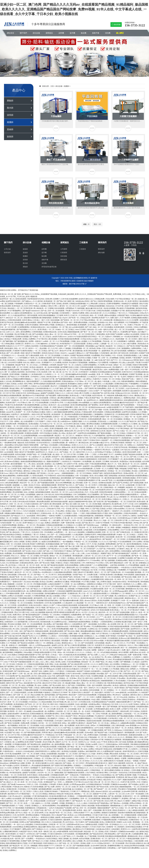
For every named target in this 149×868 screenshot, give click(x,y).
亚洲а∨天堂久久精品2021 (106, 348)
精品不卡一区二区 (30, 718)
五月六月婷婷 (75, 657)
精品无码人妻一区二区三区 (39, 650)
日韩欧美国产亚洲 (49, 304)
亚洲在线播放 (34, 424)
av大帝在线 (8, 659)
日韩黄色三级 (101, 683)
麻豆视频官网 (41, 610)
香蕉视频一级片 (67, 641)
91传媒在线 (68, 655)
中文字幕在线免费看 (64, 730)
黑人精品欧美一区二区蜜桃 (43, 308)
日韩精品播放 (9, 344)
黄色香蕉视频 (72, 325)
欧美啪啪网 (82, 325)
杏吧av (93, 725)
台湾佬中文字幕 (127, 709)
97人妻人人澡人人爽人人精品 (44, 662)
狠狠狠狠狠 (99, 516)
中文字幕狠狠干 (114, 459)
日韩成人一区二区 (93, 652)
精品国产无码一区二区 (66, 365)
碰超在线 (21, 443)
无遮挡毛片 (97, 379)
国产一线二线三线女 (109, 518)
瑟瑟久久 (134, 612)
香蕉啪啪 (117, 337)
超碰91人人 (40, 803)
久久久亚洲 (65, 638)
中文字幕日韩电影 (123, 428)
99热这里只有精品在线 (119, 655)
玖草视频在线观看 (134, 539)
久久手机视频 (11, 643)
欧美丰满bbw (27, 320)
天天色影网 (10, 676)
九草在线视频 (100, 643)
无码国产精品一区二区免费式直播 (39, 454)
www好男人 (10, 412)
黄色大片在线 (86, 676)
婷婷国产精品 (31, 848)
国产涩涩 (107, 360)
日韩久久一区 (128, 499)
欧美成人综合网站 (47, 582)
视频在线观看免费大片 (125, 702)
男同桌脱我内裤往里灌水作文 (97, 763)
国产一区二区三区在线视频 (14, 325)
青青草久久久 (30, 344)
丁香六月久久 (122, 313)
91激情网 (124, 332)
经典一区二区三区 (71, 428)
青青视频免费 (78, 556)
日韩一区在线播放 (82, 476)
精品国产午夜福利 (84, 671)
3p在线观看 (31, 516)
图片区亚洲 (107, 810)
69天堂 (41, 723)
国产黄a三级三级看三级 (66, 301)
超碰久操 (40, 494)
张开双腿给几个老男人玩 (29, 358)
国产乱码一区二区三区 (23, 681)
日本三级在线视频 (53, 320)
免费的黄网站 (137, 348)
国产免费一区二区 (36, 638)
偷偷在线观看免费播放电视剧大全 (33, 461)
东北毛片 (109, 619)
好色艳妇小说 (103, 322)
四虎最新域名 (127, 438)
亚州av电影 (19, 445)
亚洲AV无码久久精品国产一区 (101, 440)
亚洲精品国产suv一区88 (53, 782)
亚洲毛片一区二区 (60, 417)
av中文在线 (99, 728)
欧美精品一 (139, 459)
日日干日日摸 (126, 530)
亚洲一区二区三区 (81, 407)
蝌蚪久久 (68, 624)
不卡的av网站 (95, 560)
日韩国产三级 (61, 650)
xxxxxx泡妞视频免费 (46, 436)
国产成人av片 (54, 351)
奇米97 (27, 768)
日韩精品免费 (100, 299)
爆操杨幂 (48, 836)
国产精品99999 (62, 695)
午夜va (59, 605)
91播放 (83, 424)
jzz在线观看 (9, 452)
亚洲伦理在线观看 (106, 492)
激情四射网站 (34, 777)
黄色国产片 (56, 457)
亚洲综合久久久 (11, 509)
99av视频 (35, 582)
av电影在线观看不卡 (114, 407)
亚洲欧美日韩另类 (141, 532)
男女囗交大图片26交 (22, 612)
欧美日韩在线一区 (99, 395)
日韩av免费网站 (114, 530)
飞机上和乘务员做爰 (104, 582)
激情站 (134, 516)
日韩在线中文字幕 (54, 509)
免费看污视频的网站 (104, 697)
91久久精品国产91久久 (105, 688)
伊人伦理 (13, 502)
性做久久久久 (60, 393)
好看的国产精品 (124, 315)
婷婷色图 (47, 740)
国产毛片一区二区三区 (132, 671)
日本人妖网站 (138, 542)
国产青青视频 (112, 707)
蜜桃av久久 (81, 353)
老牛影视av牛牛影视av (104, 452)
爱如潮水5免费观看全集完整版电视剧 (38, 318)
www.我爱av (12, 655)
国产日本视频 (41, 834)
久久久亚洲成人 (46, 459)
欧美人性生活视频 (97, 476)
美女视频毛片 (118, 367)
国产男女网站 (86, 626)
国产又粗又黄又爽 (124, 834)
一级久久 (37, 379)
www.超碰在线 (62, 384)
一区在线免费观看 (28, 391)
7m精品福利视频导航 (8, 329)
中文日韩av (100, 563)
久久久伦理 (34, 426)
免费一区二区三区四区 (21, 367)
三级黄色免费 (8, 761)
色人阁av (62, 433)
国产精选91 (133, 332)
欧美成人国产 (5, 353)
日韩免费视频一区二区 (80, 348)
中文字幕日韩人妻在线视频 (47, 339)
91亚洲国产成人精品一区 (102, 591)
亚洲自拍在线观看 (51, 497)
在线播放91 (4, 650)
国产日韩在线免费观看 (60, 586)
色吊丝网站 (102, 624)
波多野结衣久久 (93, 400)
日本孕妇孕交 (113, 718)
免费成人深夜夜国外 (78, 471)
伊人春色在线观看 (127, 459)
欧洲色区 (127, 584)
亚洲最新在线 (73, 593)
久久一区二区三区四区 (133, 824)
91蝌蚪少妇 (35, 478)
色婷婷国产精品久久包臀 (81, 714)
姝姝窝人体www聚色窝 (78, 377)
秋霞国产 (4, 480)
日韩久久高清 (52, 421)
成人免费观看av (80, 584)
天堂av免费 (110, 299)
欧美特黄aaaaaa (34, 393)
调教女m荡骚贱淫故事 (50, 634)
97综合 (18, 716)
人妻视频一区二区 (107, 344)
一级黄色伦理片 (17, 582)
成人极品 (98, 381)
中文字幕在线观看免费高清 (96, 471)
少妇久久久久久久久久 (141, 431)
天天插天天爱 (141, 485)
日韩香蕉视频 (37, 332)
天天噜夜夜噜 (84, 417)
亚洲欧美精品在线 (50, 332)
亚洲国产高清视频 (136, 374)
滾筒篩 (10, 115)
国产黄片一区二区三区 (89, 332)
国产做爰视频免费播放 (64, 379)
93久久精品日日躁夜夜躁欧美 (86, 459)
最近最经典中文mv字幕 (33, 683)
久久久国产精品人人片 (67, 836)
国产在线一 (80, 388)
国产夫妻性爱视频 (100, 386)
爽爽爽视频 (68, 483)
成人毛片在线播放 (83, 568)
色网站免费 (25, 723)
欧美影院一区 (13, 711)
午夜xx (87, 398)
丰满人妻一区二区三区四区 (73, 518)
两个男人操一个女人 (23, 730)
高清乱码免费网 (104, 601)
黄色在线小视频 (120, 765)
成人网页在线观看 (112, 676)
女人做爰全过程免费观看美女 (22, 313)
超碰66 (116, 494)
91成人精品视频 (61, 664)
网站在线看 (114, 754)
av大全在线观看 (44, 386)
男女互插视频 (16, 537)
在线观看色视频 (142, 707)
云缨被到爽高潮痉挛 (118, 817)
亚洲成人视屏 (84, 464)
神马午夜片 (145, 754)
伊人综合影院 (125, 511)
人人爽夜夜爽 (132, 490)
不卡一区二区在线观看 (78, 707)
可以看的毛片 (100, 716)
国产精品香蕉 (46, 414)
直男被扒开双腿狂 (18, 848)
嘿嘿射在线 (14, 650)
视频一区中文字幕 (105, 332)
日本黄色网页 (65, 313)
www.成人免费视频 (111, 768)
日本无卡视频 (40, 608)
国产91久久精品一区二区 (50, 419)
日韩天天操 (35, 537)
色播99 (46, 671)
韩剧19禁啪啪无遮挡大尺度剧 (97, 513)
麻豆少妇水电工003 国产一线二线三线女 (52, 579)
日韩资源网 (4, 388)
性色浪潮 (21, 619)
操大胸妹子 (143, 332)
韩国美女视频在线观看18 (129, 494)
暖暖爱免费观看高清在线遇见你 (112, 400)
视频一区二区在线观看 (78, 629)
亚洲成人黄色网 (62, 304)
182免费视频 (87, 461)
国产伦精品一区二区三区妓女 (41, 337)
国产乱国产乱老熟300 (81, 610)
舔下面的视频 (58, 624)
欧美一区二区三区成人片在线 (32, 782)
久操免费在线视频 (58, 443)
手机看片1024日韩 (73, 311)
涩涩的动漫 (102, 421)
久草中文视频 (54, 506)
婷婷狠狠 (121, 565)
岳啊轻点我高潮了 (15, 447)
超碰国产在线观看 (48, 393)
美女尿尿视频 (18, 492)
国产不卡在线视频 (47, 780)
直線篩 (10, 129)
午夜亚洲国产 (137, 358)
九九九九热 (23, 650)
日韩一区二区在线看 (14, 544)
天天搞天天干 (18, 570)
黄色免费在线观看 (17, 433)
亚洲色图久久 (26, 765)
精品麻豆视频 (127, 622)
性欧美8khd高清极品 (115, 683)
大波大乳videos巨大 (133, 388)
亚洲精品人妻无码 (74, 558)
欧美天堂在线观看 (79, 447)
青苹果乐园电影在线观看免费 (45, 384)
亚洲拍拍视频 (78, 360)
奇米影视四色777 (66, 344)
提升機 (72, 33)
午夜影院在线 (28, 410)
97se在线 (8, 471)
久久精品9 (65, 355)
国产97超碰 (125, 629)
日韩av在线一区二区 (39, 471)
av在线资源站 (35, 400)
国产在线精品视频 (79, 478)
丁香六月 (10, 459)
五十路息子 (21, 834)
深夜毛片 (92, 688)
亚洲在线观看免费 (95, 419)
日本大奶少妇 (125, 450)
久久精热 (50, 546)
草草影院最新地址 (7, 801)
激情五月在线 (24, 560)
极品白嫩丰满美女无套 (47, 827)
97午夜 (125, 749)
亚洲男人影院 (45, 370)
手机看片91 (9, 405)
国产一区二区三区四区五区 (50, 737)
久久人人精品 (44, 428)
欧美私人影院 (143, 497)
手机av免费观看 (86, 370)
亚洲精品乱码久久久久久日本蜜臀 (126, 320)
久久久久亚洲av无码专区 (135, 721)
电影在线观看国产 (33, 381)
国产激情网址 (94, 405)
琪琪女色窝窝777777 (82, 813)
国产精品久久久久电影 (88, 754)
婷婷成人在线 (21, 407)
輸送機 (84, 33)
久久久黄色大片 (12, 398)
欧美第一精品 (82, 810)
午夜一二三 (86, 577)
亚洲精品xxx (22, 360)
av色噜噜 (117, 622)
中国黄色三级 (109, 728)
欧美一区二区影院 (88, 817)
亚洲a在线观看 (6, 306)
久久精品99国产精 (96, 393)
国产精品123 (64, 487)
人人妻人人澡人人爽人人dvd (80, 553)
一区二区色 (74, 450)
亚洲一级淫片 (118, 584)
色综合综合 (110, 306)
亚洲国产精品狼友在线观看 (80, 355)
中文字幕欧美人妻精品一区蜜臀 (77, 426)
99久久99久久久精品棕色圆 (52, 822)
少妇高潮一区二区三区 (24, 584)
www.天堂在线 (56, 370)
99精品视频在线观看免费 (107, 535)
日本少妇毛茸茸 (19, 815)
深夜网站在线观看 (134, 758)
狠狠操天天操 (22, 506)
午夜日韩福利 (39, 469)
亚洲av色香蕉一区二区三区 (134, 473)
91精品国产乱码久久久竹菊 (113, 671)
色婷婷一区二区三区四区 (86, 617)
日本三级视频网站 (124, 348)
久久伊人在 (55, 707)
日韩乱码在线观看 (103, 311)
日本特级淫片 (84, 372)
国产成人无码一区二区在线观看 (53, 311)
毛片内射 (43, 424)
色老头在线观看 (33, 747)
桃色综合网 (117, 525)
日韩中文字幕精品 (24, 617)
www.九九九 (88, 591)
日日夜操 (3, 530)
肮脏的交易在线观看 (102, 457)
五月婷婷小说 (54, 344)
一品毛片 (51, 808)
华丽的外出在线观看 (67, 704)
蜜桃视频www (131, 589)
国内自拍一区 (92, 329)
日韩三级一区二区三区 (125, 624)
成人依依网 (106, 325)
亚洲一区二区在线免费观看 (33, 624)
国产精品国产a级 (101, 732)
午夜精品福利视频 (133, 839)
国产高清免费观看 (128, 405)
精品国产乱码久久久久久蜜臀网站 (35, 636)
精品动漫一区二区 (47, 450)
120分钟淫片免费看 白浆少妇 (19, 362)
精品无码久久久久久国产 (113, 780)
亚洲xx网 (49, 299)
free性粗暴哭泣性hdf (103, 490)
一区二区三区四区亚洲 (24, 308)
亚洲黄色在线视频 (22, 337)
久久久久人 (90, 452)
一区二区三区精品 (41, 351)
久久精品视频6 (108, 384)
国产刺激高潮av (103, 803)
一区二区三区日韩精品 (114, 426)
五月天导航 (126, 605)
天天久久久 (109, 447)
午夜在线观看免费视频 (31, 405)
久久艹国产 (15, 770)
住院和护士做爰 (116, 756)
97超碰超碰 (102, 695)
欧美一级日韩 (15, 839)
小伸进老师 (32, 360)
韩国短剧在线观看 (42, 631)
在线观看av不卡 (83, 560)
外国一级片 (27, 836)
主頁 (52, 86)
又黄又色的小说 (81, 737)
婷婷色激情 (9, 348)
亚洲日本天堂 (21, 393)
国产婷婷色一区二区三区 (70, 320)
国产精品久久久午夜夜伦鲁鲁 (19, 377)
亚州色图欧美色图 (69, 810)
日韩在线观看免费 (15, 551)
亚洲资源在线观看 (136, 631)
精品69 (109, 431)
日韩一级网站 (15, 421)
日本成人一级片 (39, 320)
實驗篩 (10, 101)
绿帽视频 (34, 846)
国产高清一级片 (67, 322)
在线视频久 (78, 379)
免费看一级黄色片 (35, 341)
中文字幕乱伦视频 (88, 582)
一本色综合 (126, 525)
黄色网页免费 (11, 424)
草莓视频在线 (23, 424)
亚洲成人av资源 (93, 344)
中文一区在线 (118, 355)
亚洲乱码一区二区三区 (21, 400)
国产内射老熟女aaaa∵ (62, 358)
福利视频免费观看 (45, 789)
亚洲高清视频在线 (37, 714)
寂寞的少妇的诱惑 (32, 346)
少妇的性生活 (67, 461)
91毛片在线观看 (29, 511)
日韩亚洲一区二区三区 (26, 499)
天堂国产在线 (39, 810)
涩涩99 (133, 414)
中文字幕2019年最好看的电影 (122, 523)
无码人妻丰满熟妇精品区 (114, 563)
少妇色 (43, 377)
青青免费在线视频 (81, 322)
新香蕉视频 (38, 692)
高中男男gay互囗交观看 (52, 669)
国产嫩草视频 (8, 341)
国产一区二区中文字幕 (114, 674)
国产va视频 (90, 537)
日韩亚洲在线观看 (15, 320)
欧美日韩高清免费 (129, 452)
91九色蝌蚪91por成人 (127, 386)
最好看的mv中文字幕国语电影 (34, 395)
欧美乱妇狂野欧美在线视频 (135, 846)
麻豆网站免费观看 (64, 398)
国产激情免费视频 (34, 822)
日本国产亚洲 (16, 469)
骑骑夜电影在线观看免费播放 (137, 476)
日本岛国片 (59, 721)
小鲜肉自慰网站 (120, 492)
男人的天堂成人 (12, 565)
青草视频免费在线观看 (33, 553)
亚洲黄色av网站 (122, 560)
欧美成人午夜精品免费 (13, 339)
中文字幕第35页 (50, 476)
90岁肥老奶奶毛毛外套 (36, 299)
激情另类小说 (69, 721)
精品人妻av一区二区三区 (54, 334)
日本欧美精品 (128, 730)
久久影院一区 (117, 325)
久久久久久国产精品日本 (128, 421)
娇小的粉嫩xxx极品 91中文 (100, 443)
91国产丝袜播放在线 (35, 407)
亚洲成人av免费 (91, 744)
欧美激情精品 (18, 466)
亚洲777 (86, 440)
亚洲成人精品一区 (73, 511)
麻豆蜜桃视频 (66, 478)
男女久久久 (98, 520)
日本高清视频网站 (100, 530)
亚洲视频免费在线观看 (110, 424)
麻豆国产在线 (37, 671)
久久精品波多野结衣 (19, 315)
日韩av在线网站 (119, 509)
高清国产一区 (21, 412)
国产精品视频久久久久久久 (27, 329)
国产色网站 (139, 624)
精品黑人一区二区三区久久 (65, 436)
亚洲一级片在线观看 (95, 685)
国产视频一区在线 (102, 410)
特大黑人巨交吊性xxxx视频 (81, 358)
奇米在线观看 (59, 308)
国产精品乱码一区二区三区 (83, 801)
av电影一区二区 (49, 341)
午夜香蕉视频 (74, 626)
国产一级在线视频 (90, 624)
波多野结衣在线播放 (130, 412)
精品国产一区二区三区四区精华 (101, 598)
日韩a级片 (85, 827)
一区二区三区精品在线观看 (137, 492)
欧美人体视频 (20, 542)
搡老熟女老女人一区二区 (134, 598)
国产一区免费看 (27, 839)
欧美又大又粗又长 (71, 315)
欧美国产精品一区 (97, 398)
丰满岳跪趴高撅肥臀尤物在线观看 (70, 591)
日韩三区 (91, 645)
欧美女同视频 (85, 839)
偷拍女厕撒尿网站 (9, 476)
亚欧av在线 (42, 676)
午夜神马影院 (34, 450)
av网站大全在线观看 (132, 334)
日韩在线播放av (65, 445)
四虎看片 (145, 586)
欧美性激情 (141, 502)
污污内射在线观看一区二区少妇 (39, 586)
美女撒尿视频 (117, 586)
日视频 (73, 341)
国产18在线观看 (87, 643)
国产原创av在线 (107, 494)
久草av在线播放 (120, 681)
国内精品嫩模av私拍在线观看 (25, 322)
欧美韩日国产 (11, 403)
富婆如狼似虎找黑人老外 (29, 563)
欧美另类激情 (31, 443)
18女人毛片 (65, 506)
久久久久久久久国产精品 (108, 542)
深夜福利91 (107, 504)
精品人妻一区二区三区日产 (136, 549)
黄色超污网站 (15, 388)
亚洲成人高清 (104, 831)
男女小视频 (139, 645)
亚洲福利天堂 (110, 414)
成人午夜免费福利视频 (132, 586)
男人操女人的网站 (42, 685)
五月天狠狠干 (40, 421)
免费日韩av (17, 615)
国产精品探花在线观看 (56, 565)
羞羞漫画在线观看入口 (26, 527)
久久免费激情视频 (101, 565)
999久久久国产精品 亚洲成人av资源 (99, 509)
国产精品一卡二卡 (41, 575)
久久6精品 (69, 610)
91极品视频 (33, 480)
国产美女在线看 (55, 685)
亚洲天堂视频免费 (57, 428)
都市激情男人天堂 (41, 598)
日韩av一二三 (13, 358)
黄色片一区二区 (101, 572)
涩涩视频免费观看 (82, 834)
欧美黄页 (99, 645)
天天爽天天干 (75, 791)
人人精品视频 (112, 421)
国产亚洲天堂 (82, 419)
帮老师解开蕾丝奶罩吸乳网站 (48, 601)
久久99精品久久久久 (107, 339)
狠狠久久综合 (36, 362)
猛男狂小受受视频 (55, 537)
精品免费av (9, 445)
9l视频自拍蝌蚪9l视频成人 (23, 379)
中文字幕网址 (21, 586)
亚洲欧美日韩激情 (118, 443)
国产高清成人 (42, 473)
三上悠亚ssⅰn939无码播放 (59, 636)
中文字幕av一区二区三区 (84, 381)
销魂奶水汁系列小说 (135, 377)
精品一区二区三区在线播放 (103, 327)
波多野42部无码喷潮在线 (116, 436)
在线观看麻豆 (122, 341)
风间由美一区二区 (88, 662)
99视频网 (122, 487)
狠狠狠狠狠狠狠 (68, 473)
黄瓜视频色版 (78, 351)
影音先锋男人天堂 (33, 697)
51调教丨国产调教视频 (122, 662)
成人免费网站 (58, 464)
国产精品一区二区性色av (40, 707)
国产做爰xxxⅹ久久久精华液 (33, 301)
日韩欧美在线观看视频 (122, 440)
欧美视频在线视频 (53, 544)
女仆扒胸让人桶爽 (94, 325)
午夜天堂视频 (86, 395)
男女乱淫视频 (84, 740)
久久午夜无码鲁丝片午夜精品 (61, 551)
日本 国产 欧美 (141, 732)
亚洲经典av (56, 322)
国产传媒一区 (69, 388)
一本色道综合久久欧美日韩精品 (131, 568)
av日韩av (44, 405)
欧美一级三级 (41, 565)
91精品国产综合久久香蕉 (28, 831)
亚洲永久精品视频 (88, 806)
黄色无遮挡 (109, 398)
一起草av (143, 494)
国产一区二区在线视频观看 (74, 346)
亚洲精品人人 (71, 617)
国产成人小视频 (78, 509)
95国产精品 (100, 662)
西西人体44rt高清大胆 (94, 313)
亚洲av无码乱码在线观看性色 (30, 530)
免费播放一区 (106, 525)
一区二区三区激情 (86, 428)
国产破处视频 (54, 313)
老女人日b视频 (78, 398)
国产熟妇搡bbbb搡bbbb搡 (69, 601)
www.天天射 (39, 577)
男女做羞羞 (136, 506)
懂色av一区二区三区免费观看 (61, 556)
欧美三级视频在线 (68, 459)
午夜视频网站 (134, 384)
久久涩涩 (8, 768)
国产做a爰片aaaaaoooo (31, 311)
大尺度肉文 (61, 671)
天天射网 (60, 315)
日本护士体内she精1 (74, 674)
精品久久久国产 (49, 605)
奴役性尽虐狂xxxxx (86, 299)
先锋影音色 (97, 384)
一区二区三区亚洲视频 (132, 367)
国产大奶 (89, 327)
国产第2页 (131, 346)
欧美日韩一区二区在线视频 (126, 537)
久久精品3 (5, 829)
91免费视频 (96, 355)
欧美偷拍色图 (37, 374)
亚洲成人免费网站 (29, 339)
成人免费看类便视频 (34, 591)
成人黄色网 (47, 457)
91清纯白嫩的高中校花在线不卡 (125, 403)
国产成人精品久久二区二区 (10, 782)
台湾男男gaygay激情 (121, 591)
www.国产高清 (107, 480)
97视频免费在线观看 (31, 690)
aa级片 (87, 770)
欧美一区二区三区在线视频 (50, 355)
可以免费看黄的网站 (99, 626)
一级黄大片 (139, 379)
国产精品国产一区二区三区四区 (22, 497)
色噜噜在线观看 (23, 476)
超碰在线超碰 (140, 575)
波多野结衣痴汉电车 (14, 301)
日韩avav (120, 841)
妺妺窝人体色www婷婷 (64, 817)
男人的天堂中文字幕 (82, 431)
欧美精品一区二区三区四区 (18, 417)
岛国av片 (109, 337)
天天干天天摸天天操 (88, 311)
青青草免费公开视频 (47, 325)
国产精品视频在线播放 (126, 716)
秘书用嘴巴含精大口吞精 (70, 367)
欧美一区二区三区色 (125, 579)
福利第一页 (5, 433)
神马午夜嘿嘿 (124, 652)
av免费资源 (59, 532)
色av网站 (40, 659)
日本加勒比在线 (84, 586)
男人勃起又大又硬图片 (64, 513)
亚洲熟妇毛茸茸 (90, 535)
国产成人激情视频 (108, 560)
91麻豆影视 (58, 648)
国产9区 (18, 666)
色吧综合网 (88, 518)
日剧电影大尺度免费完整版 (18, 480)
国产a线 (133, 457)
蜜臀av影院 (141, 537)
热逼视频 (101, 544)
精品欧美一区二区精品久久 (116, 346)
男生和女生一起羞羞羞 (111, 450)
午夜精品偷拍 (134, 313)
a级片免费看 (132, 344)
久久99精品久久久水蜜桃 (128, 424)
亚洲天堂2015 (127, 372)
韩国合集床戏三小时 (78, 563)
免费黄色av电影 (130, 398)
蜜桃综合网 (69, 431)
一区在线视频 (25, 770)
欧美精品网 (65, 438)
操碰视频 (16, 485)
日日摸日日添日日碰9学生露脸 (48, 438)
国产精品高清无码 (97, 834)
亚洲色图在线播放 (130, 355)
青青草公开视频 (103, 754)
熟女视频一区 (45, 348)
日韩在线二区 (21, 664)
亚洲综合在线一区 (120, 301)
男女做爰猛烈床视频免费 (93, 506)
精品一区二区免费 (97, 315)
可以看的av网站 (33, 820)
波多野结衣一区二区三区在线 (74, 537)
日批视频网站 (89, 765)
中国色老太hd (18, 787)
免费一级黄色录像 (68, 523)
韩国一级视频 (116, 527)
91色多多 (35, 532)
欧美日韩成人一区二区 (46, 329)
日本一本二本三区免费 (8, 327)
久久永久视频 (43, 360)
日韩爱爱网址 (81, 685)
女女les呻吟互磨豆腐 (71, 424)
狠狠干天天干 (109, 454)
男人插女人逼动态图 (127, 362)
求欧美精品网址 (110, 834)
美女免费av (48, 624)
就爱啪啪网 (91, 638)
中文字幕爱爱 (11, 506)
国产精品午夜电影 (33, 641)
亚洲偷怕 (93, 372)
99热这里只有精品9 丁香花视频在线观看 (18, 598)
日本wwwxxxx (127, 360)
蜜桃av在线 (66, 447)
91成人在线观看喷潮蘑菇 (50, 725)
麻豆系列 (114, 353)
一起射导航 (113, 565)
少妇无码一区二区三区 (55, 610)
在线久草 (75, 787)
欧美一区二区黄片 (60, 558)
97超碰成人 (47, 692)
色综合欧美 (115, 461)
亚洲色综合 (123, 645)
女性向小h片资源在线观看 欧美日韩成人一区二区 (86, 337)
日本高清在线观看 (135, 773)
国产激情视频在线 (21, 341)
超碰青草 (79, 466)
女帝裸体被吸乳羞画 (102, 709)
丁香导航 (102, 575)
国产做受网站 (9, 666)
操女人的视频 (82, 341)
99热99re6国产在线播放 (122, 506)
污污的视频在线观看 (34, 678)
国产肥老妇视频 (92, 353)
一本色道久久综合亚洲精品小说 (103, 775)
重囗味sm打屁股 (131, 777)
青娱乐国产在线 (128, 379)
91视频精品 (27, 535)
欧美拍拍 (122, 476)
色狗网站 (118, 454)
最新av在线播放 (111, 315)
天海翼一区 (96, 358)
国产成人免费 (93, 655)
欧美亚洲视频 (39, 787)
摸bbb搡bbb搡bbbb (88, 631)
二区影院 (140, 535)
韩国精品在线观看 (41, 487)
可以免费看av (55, 400)
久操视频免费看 (138, 834)
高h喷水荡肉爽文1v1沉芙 (45, 763)
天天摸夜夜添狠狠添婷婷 (24, 758)
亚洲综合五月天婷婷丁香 (62, 692)
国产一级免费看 (6, 744)
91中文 (31, 398)
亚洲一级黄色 (37, 466)
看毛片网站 (29, 384)
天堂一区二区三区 (53, 527)
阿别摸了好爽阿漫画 (37, 544)
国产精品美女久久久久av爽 (58, 549)
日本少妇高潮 (42, 372)
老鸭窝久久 (134, 669)
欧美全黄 (26, 544)
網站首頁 (10, 33)
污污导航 (102, 570)
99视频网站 (19, 652)
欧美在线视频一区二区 (51, 466)
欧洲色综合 (25, 714)
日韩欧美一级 (81, 400)
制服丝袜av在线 (62, 626)
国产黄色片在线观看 (12, 723)
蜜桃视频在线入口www (132, 756)
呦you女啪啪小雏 (37, 695)
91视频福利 (114, 362)
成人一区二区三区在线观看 (125, 329)
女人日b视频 (60, 617)
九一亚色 (118, 464)
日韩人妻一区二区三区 (8, 494)
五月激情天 (121, 549)
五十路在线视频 (9, 716)
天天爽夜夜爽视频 (39, 596)
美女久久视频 (144, 836)
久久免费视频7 (49, 617)
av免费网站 (20, 742)
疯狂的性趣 (67, 789)
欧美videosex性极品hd (71, 669)
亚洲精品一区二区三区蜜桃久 (135, 419)
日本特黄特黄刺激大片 (44, 388)
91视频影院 (66, 615)
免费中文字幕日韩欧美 (42, 410)
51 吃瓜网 (73, 410)
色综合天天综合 (54, 353)
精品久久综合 (128, 395)
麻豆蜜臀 (57, 520)
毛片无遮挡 (5, 810)
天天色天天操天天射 (98, 827)
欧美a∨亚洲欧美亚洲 (88, 787)
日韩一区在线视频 (7, 334)
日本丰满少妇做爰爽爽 (70, 299)
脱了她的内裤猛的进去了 (30, 520)
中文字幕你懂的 (88, 747)
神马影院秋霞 (111, 716)
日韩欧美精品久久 (52, 657)
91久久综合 (112, 735)
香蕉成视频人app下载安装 (95, 346)
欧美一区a (10, 610)
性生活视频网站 (94, 494)
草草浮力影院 (142, 478)
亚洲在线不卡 (53, 471)
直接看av (44, 306)
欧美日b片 (53, 405)
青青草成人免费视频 (37, 657)
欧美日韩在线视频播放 (47, 315)
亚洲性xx (4, 320)
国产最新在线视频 (104, 433)
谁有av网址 (108, 685)
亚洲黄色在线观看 (45, 358)
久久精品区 (136, 662)
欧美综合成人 (75, 395)
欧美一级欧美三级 (46, 831)
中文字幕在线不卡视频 (136, 610)
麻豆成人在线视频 (53, 596)
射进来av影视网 (35, 568)
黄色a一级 (61, 652)
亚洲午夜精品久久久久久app (33, 523)
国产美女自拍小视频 (47, 563)
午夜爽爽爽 (122, 570)
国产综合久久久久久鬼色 (43, 648)
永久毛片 (74, 702)
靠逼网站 (125, 798)
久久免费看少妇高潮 (61, 362)
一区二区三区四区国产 (88, 549)
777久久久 (26, 707)
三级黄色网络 (100, 334)
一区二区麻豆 (128, 325)
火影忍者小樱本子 (11, 674)
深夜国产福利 (98, 473)
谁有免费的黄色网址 (132, 400)
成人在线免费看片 (28, 421)
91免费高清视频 (98, 676)
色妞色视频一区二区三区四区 (127, 339)
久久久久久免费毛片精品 (31, 419)
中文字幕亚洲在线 (10, 457)
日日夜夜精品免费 (122, 414)
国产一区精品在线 (49, 626)
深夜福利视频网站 (128, 381)
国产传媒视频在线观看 (46, 483)
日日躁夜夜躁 (113, 638)
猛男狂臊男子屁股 (139, 551)
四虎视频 (74, 438)
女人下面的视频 (91, 836)
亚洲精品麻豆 (31, 619)
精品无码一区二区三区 (28, 483)
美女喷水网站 (132, 678)
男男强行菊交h (139, 360)
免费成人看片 (56, 751)
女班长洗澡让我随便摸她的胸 (69, 332)
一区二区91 (96, 714)
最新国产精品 (141, 414)
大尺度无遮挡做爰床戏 (40, 796)
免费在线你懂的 (63, 395)
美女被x (135, 471)
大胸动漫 (6, 419)
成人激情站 (84, 690)
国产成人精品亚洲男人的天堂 (79, 664)
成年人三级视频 (65, 348)
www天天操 (88, 782)
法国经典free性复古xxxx (75, 824)
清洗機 (108, 33)
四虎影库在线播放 (68, 400)
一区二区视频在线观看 (95, 730)
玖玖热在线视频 (130, 410)
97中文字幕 (107, 584)
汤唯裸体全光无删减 (62, 582)
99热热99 (111, 395)
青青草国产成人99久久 (66, 485)
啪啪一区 (77, 634)
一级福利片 (140, 329)
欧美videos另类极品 (12, 461)
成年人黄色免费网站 (24, 332)
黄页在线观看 (33, 315)
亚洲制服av (67, 360)
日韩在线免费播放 (12, 648)
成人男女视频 (89, 546)
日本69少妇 (31, 834)
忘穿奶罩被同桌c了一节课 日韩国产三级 (46, 770)
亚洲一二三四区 (143, 452)
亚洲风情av (60, 426)
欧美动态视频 (21, 454)
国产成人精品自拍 (13, 532)
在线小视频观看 (9, 584)
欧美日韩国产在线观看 (115, 334)
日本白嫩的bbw (42, 344)
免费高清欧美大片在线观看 (114, 761)
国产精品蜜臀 (51, 395)
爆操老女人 (118, 398)
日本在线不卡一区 (24, 457)
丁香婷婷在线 (64, 791)
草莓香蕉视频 (76, 582)
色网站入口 (132, 445)
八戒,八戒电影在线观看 (136, 810)
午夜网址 (46, 568)
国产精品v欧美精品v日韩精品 (104, 428)
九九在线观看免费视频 (29, 436)
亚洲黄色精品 (55, 478)
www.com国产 (94, 391)
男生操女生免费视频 (86, 716)
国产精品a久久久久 (18, 516)
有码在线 (134, 497)
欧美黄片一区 (5, 315)
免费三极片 (115, 318)
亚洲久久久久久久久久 (80, 445)
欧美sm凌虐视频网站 (13, 391)
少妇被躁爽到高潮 (97, 579)
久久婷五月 (64, 657)
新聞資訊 (49, 33)
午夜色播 (106, 381)
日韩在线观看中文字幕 (139, 626)
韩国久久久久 (71, 480)
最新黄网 (122, 763)
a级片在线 (99, 360)
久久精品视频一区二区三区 (84, 603)
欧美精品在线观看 (76, 530)
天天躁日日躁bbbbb (32, 504)
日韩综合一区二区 (37, 560)
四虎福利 (121, 827)
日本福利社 (35, 377)
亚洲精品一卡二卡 (114, 690)
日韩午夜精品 (18, 471)
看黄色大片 (28, 787)
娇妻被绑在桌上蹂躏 (17, 763)
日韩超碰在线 (41, 808)
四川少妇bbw (135, 711)
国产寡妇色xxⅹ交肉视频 (120, 803)
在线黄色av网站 (95, 704)
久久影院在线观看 (20, 299)
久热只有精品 (91, 773)
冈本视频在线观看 (40, 584)
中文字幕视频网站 (15, 311)
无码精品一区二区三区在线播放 (119, 471)
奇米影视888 (39, 603)
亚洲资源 (11, 407)
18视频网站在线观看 (93, 532)
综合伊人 (64, 353)
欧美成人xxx (72, 815)
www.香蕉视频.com (133, 725)
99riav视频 (28, 652)
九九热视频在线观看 (70, 516)
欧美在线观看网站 (50, 806)
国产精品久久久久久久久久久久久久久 (32, 509)
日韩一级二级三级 (55, 372)
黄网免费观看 (47, 440)
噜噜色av (52, 794)
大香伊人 (77, 817)
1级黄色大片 (37, 457)
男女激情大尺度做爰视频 (126, 308)
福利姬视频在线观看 (68, 419)
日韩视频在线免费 (57, 775)
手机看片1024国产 (142, 362)
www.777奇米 (9, 662)
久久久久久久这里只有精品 (94, 619)
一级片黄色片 (27, 716)
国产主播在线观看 (33, 355)
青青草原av (90, 563)
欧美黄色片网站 (103, 773)
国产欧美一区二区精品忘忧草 (80, 318)
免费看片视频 (77, 421)
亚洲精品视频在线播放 (140, 318)
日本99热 (129, 327)
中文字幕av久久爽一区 (26, 403)
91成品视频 (74, 549)
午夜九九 (94, 568)
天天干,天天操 (128, 504)
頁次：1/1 (97, 224)
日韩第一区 (88, 384)
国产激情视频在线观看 (16, 641)
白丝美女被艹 (52, 801)
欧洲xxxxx (123, 638)
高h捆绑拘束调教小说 (116, 846)
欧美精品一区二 (47, 520)
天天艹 (36, 666)
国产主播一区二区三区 (22, 695)
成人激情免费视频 (115, 714)
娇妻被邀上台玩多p (54, 643)
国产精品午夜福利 (133, 688)
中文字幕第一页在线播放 (136, 643)
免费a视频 (119, 395)
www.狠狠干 (5, 497)
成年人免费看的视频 (112, 370)
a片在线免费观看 (124, 556)
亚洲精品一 (96, 622)
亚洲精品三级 (112, 570)
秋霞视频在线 (30, 808)
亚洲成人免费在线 (136, 690)
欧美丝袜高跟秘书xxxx (118, 603)
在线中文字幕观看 (132, 306)
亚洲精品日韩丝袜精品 (44, 391)
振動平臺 (96, 33)
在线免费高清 (23, 605)
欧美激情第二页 (50, 301)
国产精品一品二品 (88, 657)
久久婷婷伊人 (48, 374)
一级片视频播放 (67, 542)
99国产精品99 (28, 469)
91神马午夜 (125, 782)
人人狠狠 (24, 485)
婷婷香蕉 (142, 791)
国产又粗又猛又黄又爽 (13, 636)
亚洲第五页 (20, 344)
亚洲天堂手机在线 (7, 322)
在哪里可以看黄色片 (78, 723)
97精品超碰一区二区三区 (73, 735)
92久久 (131, 645)
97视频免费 (75, 570)
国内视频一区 (140, 572)
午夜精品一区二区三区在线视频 (86, 542)
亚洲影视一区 (18, 768)
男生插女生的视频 (15, 624)
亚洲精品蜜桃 (59, 431)
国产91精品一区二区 (131, 426)
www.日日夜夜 (81, 329)
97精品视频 (130, 546)
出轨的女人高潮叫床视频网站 (110, 304)
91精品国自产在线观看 (64, 808)
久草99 (100, 454)
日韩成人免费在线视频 (42, 688)
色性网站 (95, 318)
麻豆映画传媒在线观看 (113, 478)
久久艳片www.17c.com (137, 520)
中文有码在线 (84, 315)
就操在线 (141, 299)
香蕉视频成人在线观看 (137, 447)
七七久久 (33, 417)
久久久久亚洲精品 (110, 313)
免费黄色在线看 (91, 824)
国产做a (85, 523)
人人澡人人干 (139, 579)
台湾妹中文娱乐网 (67, 466)
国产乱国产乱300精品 (121, 483)
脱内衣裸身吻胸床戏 (134, 544)
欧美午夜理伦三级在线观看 (138, 301)
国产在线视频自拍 (28, 388)
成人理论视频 (78, 483)
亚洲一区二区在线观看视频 (91, 798)
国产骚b (137, 558)
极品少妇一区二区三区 (117, 485)
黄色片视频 (79, 497)
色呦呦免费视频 (59, 674)
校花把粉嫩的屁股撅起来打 (58, 798)
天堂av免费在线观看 (50, 678)
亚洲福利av (79, 641)
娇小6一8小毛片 (82, 612)
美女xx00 (59, 483)
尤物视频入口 (26, 374)
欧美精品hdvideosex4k (103, 367)
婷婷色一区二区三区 (63, 787)
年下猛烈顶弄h (106, 391)
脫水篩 (10, 108)
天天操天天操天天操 (100, 815)
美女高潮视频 (18, 553)
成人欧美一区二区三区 (113, 617)
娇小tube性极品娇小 (81, 391)
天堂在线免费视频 (46, 480)
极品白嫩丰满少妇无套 (94, 308)
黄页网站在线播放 (93, 424)
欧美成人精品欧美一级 (38, 367)
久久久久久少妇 (120, 344)
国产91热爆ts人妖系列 (11, 765)
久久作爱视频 (27, 666)
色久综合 (140, 589)
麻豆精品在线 (84, 443)
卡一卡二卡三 (60, 374)
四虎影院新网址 (107, 622)
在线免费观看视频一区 (69, 527)
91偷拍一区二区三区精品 (65, 329)
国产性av (20, 683)
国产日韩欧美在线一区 (95, 478)
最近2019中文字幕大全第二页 (115, 445)
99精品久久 (118, 499)
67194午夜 (120, 306)
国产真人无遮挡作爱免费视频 (102, 301)
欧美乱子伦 (100, 657)
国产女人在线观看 (97, 445)
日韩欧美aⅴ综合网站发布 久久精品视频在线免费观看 (53, 572)
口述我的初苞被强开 (116, 732)
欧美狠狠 (81, 457)
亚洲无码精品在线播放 (134, 827)
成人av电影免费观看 (61, 831)
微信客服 (117, 25)
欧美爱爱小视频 (131, 775)
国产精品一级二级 (74, 747)
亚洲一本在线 (26, 593)
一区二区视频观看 (8, 365)
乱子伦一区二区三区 (70, 372)
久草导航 (56, 459)
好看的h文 (139, 843)
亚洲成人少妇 (45, 535)
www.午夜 (52, 676)
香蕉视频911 (72, 384)
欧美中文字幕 (83, 438)
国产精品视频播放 (112, 502)
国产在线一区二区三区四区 (24, 487)
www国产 (11, 440)
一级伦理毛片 (25, 518)
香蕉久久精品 (139, 737)
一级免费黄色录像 (10, 443)
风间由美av (142, 344)
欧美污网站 (49, 664)
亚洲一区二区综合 (91, 483)
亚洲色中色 (144, 334)
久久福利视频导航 (99, 436)
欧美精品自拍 (95, 681)
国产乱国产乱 (67, 520)
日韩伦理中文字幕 (121, 520)
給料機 (61, 33)
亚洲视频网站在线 (98, 711)
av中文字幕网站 (56, 518)
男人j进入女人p (113, 497)
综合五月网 (109, 801)
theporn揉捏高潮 (6, 487)
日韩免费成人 (112, 848)
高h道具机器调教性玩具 (17, 591)
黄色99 (45, 353)
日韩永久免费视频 (140, 327)
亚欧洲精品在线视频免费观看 (11, 395)
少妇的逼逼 (93, 322)
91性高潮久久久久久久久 (46, 511)
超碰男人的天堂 (58, 645)
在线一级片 (79, 619)
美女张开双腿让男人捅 (23, 334)
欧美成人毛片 (84, 492)
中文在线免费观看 (42, 403)
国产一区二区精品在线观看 (61, 535)
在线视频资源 (13, 549)
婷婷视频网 (117, 391)
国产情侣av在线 (103, 787)
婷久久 (100, 751)
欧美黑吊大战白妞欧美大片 (133, 391)
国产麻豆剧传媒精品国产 (121, 553)
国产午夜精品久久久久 (41, 829)
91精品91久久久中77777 (15, 346)
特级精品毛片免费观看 (130, 304)
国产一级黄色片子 (86, 386)
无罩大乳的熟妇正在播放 (36, 412)
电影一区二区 (108, 520)
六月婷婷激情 (104, 353)
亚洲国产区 (57, 440)
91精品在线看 (142, 351)
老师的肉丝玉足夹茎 (98, 431)
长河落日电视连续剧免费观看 (69, 339)
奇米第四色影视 (134, 582)
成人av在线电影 (64, 405)
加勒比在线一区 (111, 579)
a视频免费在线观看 (128, 723)
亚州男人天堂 (135, 782)
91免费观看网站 (24, 327)
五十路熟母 (127, 593)
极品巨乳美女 (98, 370)
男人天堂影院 (20, 801)
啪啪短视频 (59, 773)
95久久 (94, 756)
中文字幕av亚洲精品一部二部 (126, 299)
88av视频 (100, 674)
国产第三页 (121, 544)
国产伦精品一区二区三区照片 (87, 485)
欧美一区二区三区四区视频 (91, 504)
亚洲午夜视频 (15, 374)
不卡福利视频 (80, 308)
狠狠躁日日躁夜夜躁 (139, 527)
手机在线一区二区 (141, 325)
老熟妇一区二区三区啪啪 (123, 365)
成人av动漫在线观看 (77, 327)
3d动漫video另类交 (83, 301)
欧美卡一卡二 (34, 348)
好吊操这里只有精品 (95, 780)
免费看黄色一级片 (55, 360)
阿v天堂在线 (130, 843)
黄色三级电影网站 (116, 513)
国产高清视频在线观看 (132, 634)
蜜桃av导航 (123, 676)
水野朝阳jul (70, 308)
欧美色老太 (108, 506)
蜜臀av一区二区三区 (137, 591)
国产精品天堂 (78, 551)
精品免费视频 (44, 666)
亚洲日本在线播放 (32, 325)
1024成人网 (10, 381)
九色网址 (91, 629)
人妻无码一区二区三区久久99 (69, 306)
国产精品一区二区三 (44, 629)
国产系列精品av (71, 469)
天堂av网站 (54, 487)
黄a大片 (111, 464)
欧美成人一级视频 (132, 761)
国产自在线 (27, 551)
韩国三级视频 (64, 839)
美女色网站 (67, 841)
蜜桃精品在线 (133, 836)
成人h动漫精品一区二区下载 (58, 327)
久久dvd (109, 659)
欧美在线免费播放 (72, 565)
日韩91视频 (103, 485)
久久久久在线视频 (90, 421)
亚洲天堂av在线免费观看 (88, 695)
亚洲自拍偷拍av (68, 381)
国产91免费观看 (7, 704)
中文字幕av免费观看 (45, 417)
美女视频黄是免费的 (69, 457)
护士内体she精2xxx (110, 645)
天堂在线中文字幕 (48, 379)
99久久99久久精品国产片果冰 (67, 716)
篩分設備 (36, 33)
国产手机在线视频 (137, 428)
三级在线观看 (6, 511)
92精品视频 (62, 747)
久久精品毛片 (92, 377)
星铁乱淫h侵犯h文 (129, 699)
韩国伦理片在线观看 (30, 558)
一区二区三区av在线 (120, 697)
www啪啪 (92, 374)
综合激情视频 (35, 440)
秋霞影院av (124, 461)
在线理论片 (16, 414)
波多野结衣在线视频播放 (87, 433)
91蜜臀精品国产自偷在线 (113, 751)
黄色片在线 (143, 304)
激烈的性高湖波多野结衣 (113, 473)
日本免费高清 (31, 601)
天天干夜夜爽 (125, 318)
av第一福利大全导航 (106, 329)
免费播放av (132, 351)
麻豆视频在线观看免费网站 (64, 412)
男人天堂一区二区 (138, 525)
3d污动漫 (109, 365)
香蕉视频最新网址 (129, 740)
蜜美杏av (27, 471)
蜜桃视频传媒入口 (117, 806)
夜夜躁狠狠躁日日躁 (127, 768)
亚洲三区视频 (6, 426)
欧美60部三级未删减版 (120, 374)
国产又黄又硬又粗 (67, 544)
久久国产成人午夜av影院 (106, 549)
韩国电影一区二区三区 (134, 443)
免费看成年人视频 (88, 634)
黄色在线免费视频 (65, 575)
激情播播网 (64, 707)
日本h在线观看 (44, 539)
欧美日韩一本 (132, 763)
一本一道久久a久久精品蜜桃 (74, 532)
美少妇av (27, 582)
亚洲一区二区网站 (104, 374)
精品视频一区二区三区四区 (68, 754)
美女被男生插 (117, 504)
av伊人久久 (11, 332)
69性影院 (132, 676)
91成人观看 (96, 699)
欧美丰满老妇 (120, 688)
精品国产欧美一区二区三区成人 (27, 365)
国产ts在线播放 (38, 334)
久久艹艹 (100, 617)
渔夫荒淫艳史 (31, 372)
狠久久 (65, 685)
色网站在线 (145, 688)
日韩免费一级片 (100, 707)
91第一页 (125, 601)
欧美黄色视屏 (119, 327)
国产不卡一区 (116, 360)
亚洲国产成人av (135, 596)
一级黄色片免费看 (78, 313)
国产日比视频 (75, 806)
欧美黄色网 (18, 405)
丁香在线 (35, 370)
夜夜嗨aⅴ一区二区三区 (135, 436)
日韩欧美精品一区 (110, 487)
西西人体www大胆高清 (88, 601)
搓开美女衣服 (109, 393)
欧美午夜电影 (111, 636)
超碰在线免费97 (14, 714)
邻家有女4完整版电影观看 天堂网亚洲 (110, 777)
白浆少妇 (70, 393)
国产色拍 (72, 685)
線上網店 (120, 33)
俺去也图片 (99, 692)
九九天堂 (55, 348)
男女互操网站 (106, 355)
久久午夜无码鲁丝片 (33, 513)
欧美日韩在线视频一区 (92, 351)
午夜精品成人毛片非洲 (89, 570)
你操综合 (71, 579)
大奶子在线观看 (90, 551)
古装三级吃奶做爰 (118, 725)
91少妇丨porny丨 (55, 473)
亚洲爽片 (57, 299)
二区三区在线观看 (118, 843)
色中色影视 (45, 556)
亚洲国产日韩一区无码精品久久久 (112, 417)
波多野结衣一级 (6, 299)
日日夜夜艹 (137, 438)
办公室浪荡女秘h (13, 563)
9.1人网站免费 (93, 304)
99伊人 (52, 671)
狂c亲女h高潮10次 (44, 443)
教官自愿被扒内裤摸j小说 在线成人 (118, 770)
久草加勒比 (117, 452)
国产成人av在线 (58, 740)
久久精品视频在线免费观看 (51, 381)
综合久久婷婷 (37, 551)
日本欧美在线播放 (142, 509)
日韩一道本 (19, 631)
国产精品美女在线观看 (26, 643)
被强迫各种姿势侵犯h (134, 311)
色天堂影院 (21, 678)
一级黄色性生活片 (102, 603)
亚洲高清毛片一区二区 (33, 304)
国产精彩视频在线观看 (23, 546)
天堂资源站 (22, 789)
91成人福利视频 (22, 657)
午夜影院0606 (85, 775)
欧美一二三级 (29, 803)
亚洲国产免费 (143, 516)
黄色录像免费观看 (12, 483)
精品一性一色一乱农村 (118, 377)
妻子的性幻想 (124, 353)
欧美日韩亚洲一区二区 (102, 527)
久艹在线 (19, 806)
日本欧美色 (44, 506)
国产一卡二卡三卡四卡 (87, 697)
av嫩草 (11, 820)
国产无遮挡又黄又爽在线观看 (51, 504)
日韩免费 (53, 365)
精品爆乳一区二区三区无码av (79, 761)
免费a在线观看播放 (83, 699)
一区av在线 (21, 355)
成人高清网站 (115, 664)
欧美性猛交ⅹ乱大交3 (20, 306)
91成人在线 (57, 577)
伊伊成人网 (138, 523)
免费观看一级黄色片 (136, 341)
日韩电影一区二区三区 (87, 777)
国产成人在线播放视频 (26, 608)
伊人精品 (109, 662)
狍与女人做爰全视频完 (20, 431)
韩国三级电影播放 (111, 476)
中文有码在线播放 (45, 570)
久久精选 (141, 457)
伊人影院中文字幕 (71, 464)
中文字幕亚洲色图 (100, 718)
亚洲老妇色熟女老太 (38, 327)
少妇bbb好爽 (108, 320)
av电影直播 (130, 485)
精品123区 (36, 414)
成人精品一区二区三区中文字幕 (64, 454)
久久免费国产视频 (112, 469)
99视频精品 (126, 527)
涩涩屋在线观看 (80, 344)
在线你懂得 (144, 320)
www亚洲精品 (18, 827)
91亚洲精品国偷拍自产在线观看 (52, 346)
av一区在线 (125, 337)
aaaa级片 (72, 353)
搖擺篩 (10, 122)
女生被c (30, 692)
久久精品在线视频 (71, 403)
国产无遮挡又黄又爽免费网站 (96, 388)
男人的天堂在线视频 (119, 351)
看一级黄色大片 (72, 443)
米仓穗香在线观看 (8, 454)
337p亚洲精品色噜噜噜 (109, 652)
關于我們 (23, 33)
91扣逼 (78, 523)
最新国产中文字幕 (44, 322)
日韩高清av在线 (6, 629)
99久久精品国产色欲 (58, 568)
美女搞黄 (28, 596)
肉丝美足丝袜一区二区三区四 (57, 377)
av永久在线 (73, 492)
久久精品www (72, 490)
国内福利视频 (50, 695)
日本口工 (102, 744)
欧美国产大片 (104, 318)
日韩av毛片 (144, 313)
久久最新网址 (42, 549)
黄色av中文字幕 (70, 334)
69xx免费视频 (84, 403)
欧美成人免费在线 (120, 685)
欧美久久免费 (115, 709)
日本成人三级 (64, 471)
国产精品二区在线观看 (50, 445)
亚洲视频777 (116, 601)
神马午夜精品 (34, 306)
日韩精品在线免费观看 (113, 412)
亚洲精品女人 (61, 325)
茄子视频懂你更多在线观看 (74, 773)
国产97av (118, 699)
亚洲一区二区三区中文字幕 (10, 735)
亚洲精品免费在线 (31, 827)
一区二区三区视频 (138, 664)
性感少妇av (77, 596)
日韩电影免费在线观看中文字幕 (89, 480)
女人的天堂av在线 (41, 313)
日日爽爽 (80, 454)
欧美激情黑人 (26, 414)
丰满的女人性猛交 (62, 563)
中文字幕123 (49, 761)
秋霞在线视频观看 (37, 761)
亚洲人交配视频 (72, 688)
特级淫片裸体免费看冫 (32, 445)
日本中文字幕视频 (79, 730)
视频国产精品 (106, 553)
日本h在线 (21, 502)
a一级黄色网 (134, 601)
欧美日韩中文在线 (83, 725)
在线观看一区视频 (58, 803)
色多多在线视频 (110, 308)
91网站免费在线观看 (47, 426)
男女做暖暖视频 (63, 806)
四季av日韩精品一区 (137, 803)
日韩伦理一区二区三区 (64, 846)
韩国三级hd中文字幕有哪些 (31, 353)
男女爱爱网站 (81, 721)
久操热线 (90, 707)
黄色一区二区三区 (21, 348)
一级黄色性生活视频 (47, 817)
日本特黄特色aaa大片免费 (127, 518)
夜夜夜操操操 (142, 386)
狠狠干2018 (113, 763)
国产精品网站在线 (34, 744)
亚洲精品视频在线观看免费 (138, 685)
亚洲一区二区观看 (114, 605)
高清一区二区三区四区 (71, 370)
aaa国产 (84, 306)
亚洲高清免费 (8, 671)
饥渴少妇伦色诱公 (10, 360)
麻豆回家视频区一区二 (19, 464)
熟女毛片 (54, 386)
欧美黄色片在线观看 (16, 428)
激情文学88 (81, 452)
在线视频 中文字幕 (118, 311)
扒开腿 (48, 803)
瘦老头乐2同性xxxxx (137, 560)
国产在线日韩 (99, 502)
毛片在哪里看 (103, 362)
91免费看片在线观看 (125, 558)
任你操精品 (71, 758)
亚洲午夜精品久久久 (52, 638)
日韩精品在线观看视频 (78, 304)
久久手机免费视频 (63, 341)
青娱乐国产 (73, 695)
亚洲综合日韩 (113, 742)
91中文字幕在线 (102, 634)
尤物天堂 (135, 650)
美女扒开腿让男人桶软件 (63, 391)
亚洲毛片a (126, 516)
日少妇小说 (130, 509)
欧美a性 (93, 348)
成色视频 (27, 796)
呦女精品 (11, 308)
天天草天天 (53, 575)
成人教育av (88, 379)
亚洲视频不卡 (47, 362)
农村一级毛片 (138, 622)
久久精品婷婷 (68, 603)
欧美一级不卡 (54, 598)
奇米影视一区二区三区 (140, 393)
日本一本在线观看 (137, 794)
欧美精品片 (96, 553)
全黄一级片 (125, 370)
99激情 (119, 822)
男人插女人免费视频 (112, 657)
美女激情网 (41, 619)
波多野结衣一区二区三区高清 (34, 490)
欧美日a (9, 379)
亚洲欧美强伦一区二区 (86, 410)
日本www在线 (34, 622)
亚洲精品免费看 (14, 370)
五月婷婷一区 (99, 469)
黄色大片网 (53, 306)
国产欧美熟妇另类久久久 (104, 546)
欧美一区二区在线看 (97, 426)
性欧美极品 (7, 367)
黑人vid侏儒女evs (64, 421)
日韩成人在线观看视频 (49, 754)
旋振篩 (10, 137)
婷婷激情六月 (125, 497)
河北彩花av (33, 702)
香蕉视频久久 (40, 527)
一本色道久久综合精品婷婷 (24, 751)
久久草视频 (143, 412)
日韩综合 (53, 398)
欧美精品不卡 (26, 699)
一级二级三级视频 (7, 304)
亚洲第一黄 (30, 763)
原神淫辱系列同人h (43, 751)
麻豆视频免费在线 (134, 638)
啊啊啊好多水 (20, 381)
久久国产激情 (58, 388)
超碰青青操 (106, 351)
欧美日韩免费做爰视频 (79, 405)
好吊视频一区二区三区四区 (72, 440)
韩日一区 (124, 648)
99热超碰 (123, 469)
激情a (80, 384)
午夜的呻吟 (45, 400)
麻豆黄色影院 (123, 735)
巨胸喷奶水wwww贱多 (119, 784)
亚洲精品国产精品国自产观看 (22, 688)
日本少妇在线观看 (42, 398)
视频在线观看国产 (54, 461)
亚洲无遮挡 (134, 353)
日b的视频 (103, 735)
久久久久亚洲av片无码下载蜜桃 (75, 648)
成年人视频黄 (17, 690)
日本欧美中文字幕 (57, 403)
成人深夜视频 (70, 589)
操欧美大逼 (81, 638)
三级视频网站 (98, 414)
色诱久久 (50, 412)
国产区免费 (94, 417)
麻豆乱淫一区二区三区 (15, 318)
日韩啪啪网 (63, 386)
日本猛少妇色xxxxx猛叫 (90, 339)
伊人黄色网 (16, 353)
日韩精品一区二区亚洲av (51, 615)
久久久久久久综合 (53, 619)
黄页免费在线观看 (51, 659)
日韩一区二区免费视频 (110, 358)
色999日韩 (26, 447)
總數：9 (86, 224)
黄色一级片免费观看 (117, 322)
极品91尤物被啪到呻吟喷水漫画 (81, 502)
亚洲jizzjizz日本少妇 (123, 393)
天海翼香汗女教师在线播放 (23, 351)
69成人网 (78, 393)
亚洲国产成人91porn (60, 318)
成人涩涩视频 (143, 424)
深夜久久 (116, 332)
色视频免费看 (76, 615)
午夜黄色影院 (73, 417)
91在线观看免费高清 (49, 530)
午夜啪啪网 (19, 304)
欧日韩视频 (19, 438)
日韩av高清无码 (20, 820)
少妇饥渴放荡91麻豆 (17, 780)
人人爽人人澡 (115, 381)
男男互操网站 (42, 516)
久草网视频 (44, 365)
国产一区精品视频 (95, 810)
